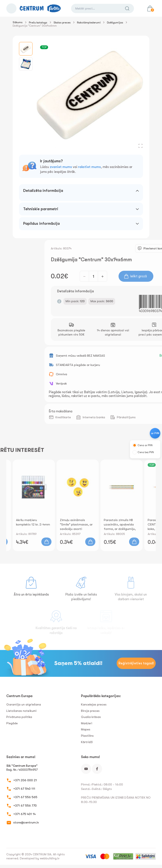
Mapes (86, 729)
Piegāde (12, 723)
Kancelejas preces (94, 704)
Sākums (18, 22)
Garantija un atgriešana (24, 704)
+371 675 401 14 (24, 814)
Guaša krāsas (91, 717)
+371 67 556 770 (25, 806)
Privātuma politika (19, 717)
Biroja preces (90, 711)
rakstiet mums (89, 167)
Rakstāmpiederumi (89, 22)
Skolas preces (62, 22)
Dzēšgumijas (115, 22)
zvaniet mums (61, 167)
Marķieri (87, 723)
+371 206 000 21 (25, 780)
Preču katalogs (38, 22)
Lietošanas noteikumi (21, 711)
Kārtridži (87, 742)
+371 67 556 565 (25, 797)
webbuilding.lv (50, 858)
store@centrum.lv (26, 822)
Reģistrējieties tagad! (136, 663)
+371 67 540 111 (24, 789)
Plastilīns (87, 736)
